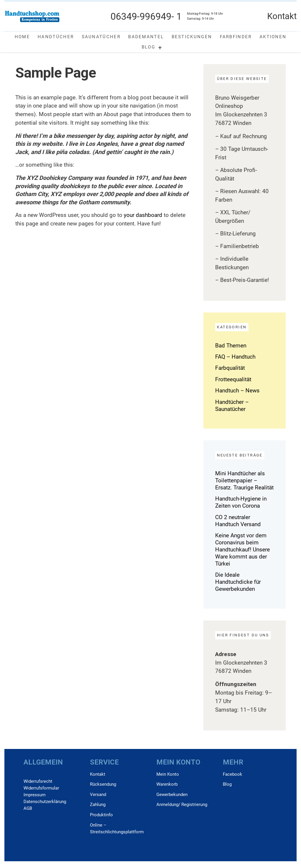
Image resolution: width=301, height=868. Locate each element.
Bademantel (146, 37)
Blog (148, 47)
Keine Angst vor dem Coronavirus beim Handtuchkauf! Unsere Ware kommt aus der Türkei (243, 550)
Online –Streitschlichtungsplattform (117, 828)
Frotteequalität (233, 379)
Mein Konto (168, 774)
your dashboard (143, 215)
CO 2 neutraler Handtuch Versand (238, 521)
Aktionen (273, 37)
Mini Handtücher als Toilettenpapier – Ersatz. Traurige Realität (244, 480)
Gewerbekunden (172, 795)
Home (22, 37)
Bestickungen (192, 37)
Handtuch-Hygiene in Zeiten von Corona (241, 502)
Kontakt (98, 774)
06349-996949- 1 (146, 16)
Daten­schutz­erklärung (45, 802)
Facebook (233, 774)
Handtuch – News (237, 390)
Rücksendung (103, 784)
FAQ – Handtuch (235, 357)
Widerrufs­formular (41, 788)
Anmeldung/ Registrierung (182, 805)
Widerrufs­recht (38, 781)
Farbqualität (230, 368)
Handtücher (56, 37)
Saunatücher (101, 37)
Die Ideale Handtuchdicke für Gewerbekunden (238, 582)
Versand (98, 795)
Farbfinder (236, 37)
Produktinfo (101, 815)
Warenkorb (167, 784)
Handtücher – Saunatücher (232, 405)
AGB (28, 808)
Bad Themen (231, 346)
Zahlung (98, 805)
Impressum (35, 795)
